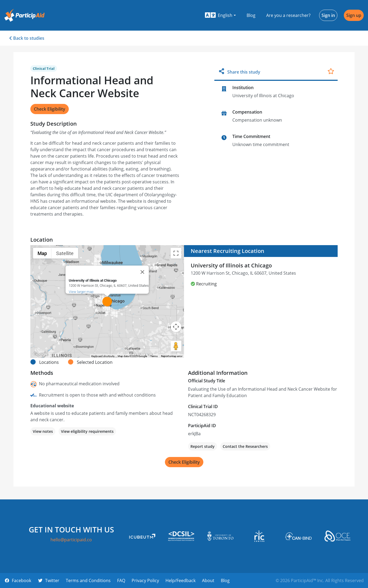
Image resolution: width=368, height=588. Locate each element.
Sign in (328, 15)
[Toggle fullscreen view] (176, 253)
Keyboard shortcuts (103, 356)
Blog (251, 15)
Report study (203, 446)
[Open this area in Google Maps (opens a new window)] (41, 354)
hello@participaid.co (71, 540)
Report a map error (172, 356)
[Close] (142, 272)
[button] (220, 15)
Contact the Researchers (245, 446)
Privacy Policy (145, 580)
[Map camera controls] (176, 327)
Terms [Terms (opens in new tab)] (154, 356)
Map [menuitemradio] (42, 253)
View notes (43, 431)
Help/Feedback (181, 580)
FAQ (121, 580)
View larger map (81, 292)
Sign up (354, 15)
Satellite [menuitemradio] (65, 253)
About (208, 580)
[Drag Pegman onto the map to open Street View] (176, 346)
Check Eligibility (50, 109)
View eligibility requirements (87, 431)
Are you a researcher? (288, 15)
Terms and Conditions (88, 580)
